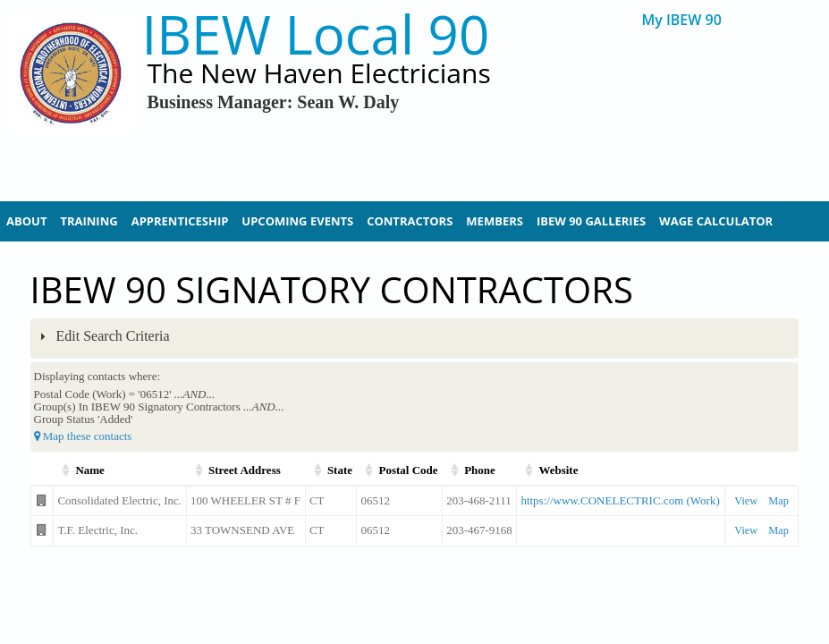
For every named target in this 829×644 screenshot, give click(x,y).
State (340, 470)
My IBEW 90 (681, 20)
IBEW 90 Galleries (591, 221)
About (26, 221)
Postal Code (408, 470)
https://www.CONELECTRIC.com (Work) (620, 500)
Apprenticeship (180, 221)
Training (89, 221)
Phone (480, 470)
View (746, 501)
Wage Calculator (716, 221)
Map (778, 501)
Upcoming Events (297, 221)
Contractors (410, 221)
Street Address (245, 470)
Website (558, 470)
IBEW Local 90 (316, 34)
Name (90, 470)
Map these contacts (83, 436)
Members (495, 221)
